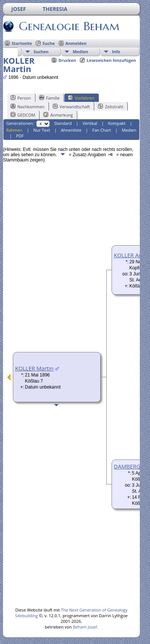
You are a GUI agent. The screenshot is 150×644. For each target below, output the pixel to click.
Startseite (22, 43)
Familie (49, 98)
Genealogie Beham (69, 26)
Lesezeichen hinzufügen (111, 60)
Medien (80, 51)
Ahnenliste (71, 130)
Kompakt (117, 123)
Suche (49, 43)
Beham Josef (85, 627)
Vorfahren (81, 98)
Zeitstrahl (110, 106)
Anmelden (76, 43)
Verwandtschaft (71, 106)
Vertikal (90, 123)
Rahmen (15, 130)
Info (116, 51)
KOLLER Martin (34, 368)
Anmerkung (58, 115)
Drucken (67, 60)
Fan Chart (102, 130)
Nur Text (41, 130)
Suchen (41, 51)
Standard (63, 123)
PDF (20, 136)
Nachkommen (28, 106)
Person (21, 98)
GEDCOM (23, 115)
